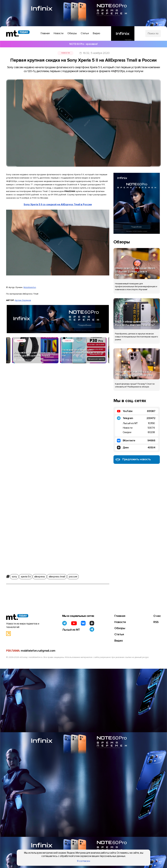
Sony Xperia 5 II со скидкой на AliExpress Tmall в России (58, 204)
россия (73, 577)
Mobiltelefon (30, 287)
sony (14, 577)
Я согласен (83, 861)
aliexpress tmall (57, 577)
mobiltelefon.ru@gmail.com (38, 651)
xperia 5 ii (26, 577)
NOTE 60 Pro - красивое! (83, 44)
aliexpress (40, 577)
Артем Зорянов (23, 300)
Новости (65, 53)
